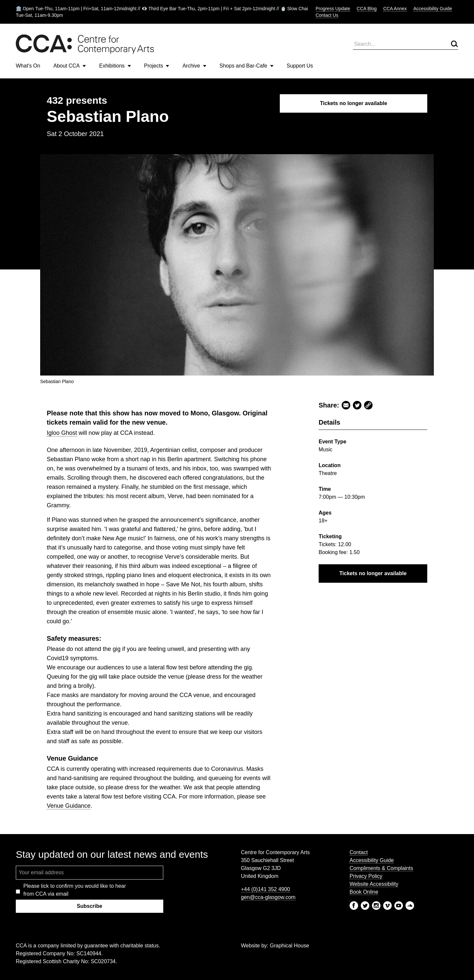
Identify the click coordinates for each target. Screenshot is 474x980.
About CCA (70, 66)
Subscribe (89, 906)
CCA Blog (367, 9)
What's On (28, 66)
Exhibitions (115, 66)
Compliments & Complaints (381, 868)
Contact (359, 852)
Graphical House (290, 946)
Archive (194, 66)
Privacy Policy (366, 876)
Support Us (300, 66)
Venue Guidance (69, 806)
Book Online (364, 892)
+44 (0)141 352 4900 (265, 889)
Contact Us (327, 15)
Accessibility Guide (433, 9)
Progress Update (333, 9)
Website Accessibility (374, 884)
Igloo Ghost (62, 433)
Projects (157, 66)
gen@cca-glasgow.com (268, 897)
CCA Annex (395, 9)
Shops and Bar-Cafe (247, 66)
